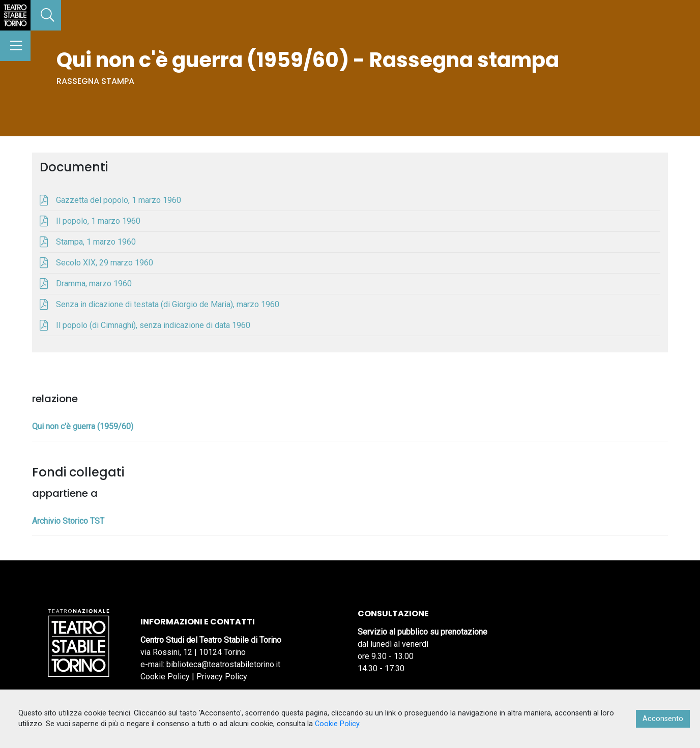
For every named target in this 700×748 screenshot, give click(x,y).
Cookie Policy (165, 677)
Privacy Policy (222, 677)
